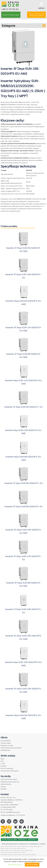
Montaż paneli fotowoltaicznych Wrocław (13, 852)
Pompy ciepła (6, 743)
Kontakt (3, 789)
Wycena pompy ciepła (9, 779)
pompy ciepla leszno (23, 846)
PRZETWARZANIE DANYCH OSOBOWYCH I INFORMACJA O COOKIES (23, 844)
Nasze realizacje (7, 768)
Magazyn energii (7, 745)
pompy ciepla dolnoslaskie (8, 846)
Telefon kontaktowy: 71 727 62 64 (13, 815)
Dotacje (4, 766)
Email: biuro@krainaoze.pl (10, 812)
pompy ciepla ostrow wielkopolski (10, 850)
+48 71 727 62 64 (10, 9)
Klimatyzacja (5, 750)
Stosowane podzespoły (10, 771)
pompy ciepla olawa (27, 850)
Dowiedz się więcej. (15, 865)
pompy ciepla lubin (6, 848)
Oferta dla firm (6, 784)
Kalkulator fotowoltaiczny (10, 782)
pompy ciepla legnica (36, 846)
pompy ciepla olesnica (19, 848)
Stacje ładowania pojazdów (11, 748)
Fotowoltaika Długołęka (29, 854)
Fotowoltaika (5, 741)
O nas (3, 764)
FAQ (2, 761)
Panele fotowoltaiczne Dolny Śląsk (11, 854)
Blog (2, 759)
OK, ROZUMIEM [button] (32, 864)
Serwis (3, 787)
